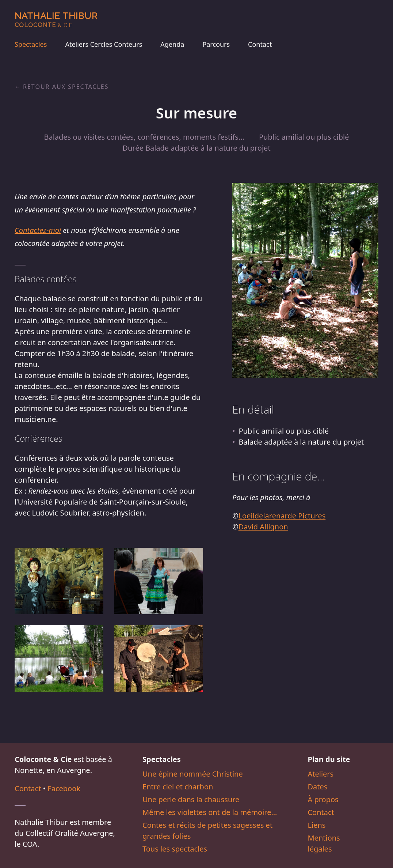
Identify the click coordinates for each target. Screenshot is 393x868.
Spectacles (31, 44)
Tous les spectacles (175, 849)
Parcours (216, 44)
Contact (260, 44)
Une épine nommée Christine (193, 774)
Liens (316, 825)
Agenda (172, 44)
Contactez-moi (38, 230)
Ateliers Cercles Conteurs (104, 44)
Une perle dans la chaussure (191, 799)
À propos (323, 799)
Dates (317, 787)
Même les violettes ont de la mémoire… (210, 812)
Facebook (64, 788)
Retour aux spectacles (66, 87)
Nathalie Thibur (56, 20)
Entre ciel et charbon (178, 787)
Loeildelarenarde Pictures (282, 516)
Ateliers (320, 774)
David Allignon (263, 527)
